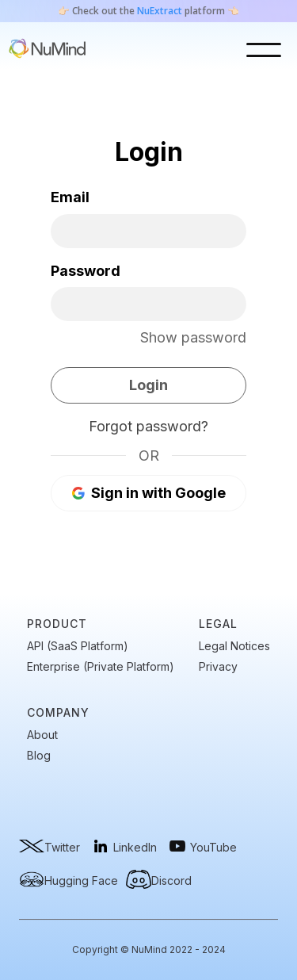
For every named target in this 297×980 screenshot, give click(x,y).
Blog (39, 756)
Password (86, 271)
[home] (48, 50)
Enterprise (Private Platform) (101, 667)
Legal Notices (234, 646)
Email (70, 197)
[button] (268, 50)
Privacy (218, 667)
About (42, 735)
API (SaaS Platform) (78, 646)
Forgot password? (148, 426)
